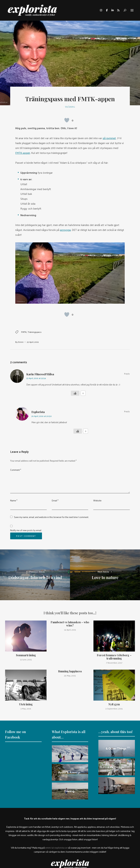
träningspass (35, 332)
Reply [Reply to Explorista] (127, 411)
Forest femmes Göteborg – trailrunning (114, 657)
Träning (70, 107)
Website (97, 500)
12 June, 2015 (26, 659)
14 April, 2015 (70, 630)
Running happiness (70, 671)
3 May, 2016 (26, 709)
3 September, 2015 (114, 709)
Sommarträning (26, 655)
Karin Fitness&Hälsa (40, 374)
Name (14, 500)
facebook (107, 10)
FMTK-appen (23, 153)
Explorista (38, 412)
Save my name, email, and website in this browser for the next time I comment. (51, 517)
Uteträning (26, 704)
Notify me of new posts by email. (26, 530)
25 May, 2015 (70, 676)
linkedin (112, 10)
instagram (101, 10)
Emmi (21, 342)
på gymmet (109, 138)
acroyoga (65, 230)
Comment (16, 470)
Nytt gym (114, 704)
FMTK (24, 332)
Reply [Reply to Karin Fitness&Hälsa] (127, 374)
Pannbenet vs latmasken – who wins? (70, 624)
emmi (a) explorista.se (56, 848)
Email (55, 500)
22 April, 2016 (33, 342)
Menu (132, 10)
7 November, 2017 (114, 663)
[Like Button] (67, 120)
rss (118, 10)
